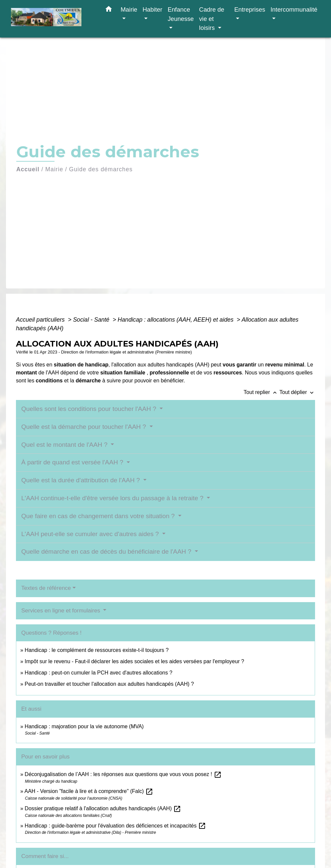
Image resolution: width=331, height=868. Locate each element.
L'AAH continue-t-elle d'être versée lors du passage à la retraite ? (113, 498)
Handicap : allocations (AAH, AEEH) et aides (176, 320)
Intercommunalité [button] (294, 9)
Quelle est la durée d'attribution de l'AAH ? (81, 480)
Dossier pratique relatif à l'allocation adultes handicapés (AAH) (103, 808)
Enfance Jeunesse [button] (181, 14)
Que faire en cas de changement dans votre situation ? (99, 516)
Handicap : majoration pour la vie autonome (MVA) (85, 726)
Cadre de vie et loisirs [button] (212, 19)
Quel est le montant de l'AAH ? (65, 445)
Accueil (28, 169)
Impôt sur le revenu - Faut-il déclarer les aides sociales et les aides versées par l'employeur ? (134, 661)
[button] (109, 10)
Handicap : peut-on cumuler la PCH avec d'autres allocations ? (99, 673)
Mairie (54, 169)
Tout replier (262, 392)
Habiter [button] (152, 9)
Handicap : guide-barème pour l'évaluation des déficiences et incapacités (115, 826)
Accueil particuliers (41, 320)
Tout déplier (297, 392)
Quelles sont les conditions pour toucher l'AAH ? (90, 409)
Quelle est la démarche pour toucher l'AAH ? (85, 427)
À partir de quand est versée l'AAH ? (73, 462)
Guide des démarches (101, 169)
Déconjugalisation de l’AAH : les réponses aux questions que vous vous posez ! (123, 774)
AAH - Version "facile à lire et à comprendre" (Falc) (89, 791)
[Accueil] (53, 19)
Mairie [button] (129, 9)
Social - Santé (92, 320)
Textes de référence (46, 588)
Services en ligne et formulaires (61, 611)
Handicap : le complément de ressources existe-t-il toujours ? (97, 650)
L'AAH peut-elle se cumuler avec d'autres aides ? (91, 534)
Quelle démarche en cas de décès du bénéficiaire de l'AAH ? (107, 552)
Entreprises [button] (250, 9)
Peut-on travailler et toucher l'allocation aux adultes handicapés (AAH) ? (109, 684)
